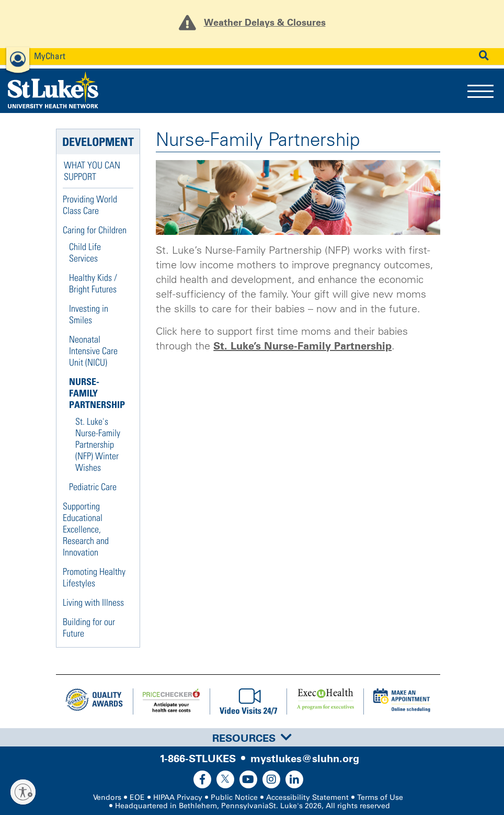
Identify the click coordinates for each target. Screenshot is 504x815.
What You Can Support (92, 171)
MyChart (50, 56)
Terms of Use (380, 797)
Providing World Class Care (90, 205)
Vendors (107, 797)
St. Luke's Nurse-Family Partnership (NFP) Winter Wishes (98, 444)
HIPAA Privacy (178, 797)
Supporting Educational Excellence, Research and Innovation (86, 529)
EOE (137, 797)
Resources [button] (252, 738)
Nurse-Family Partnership (97, 393)
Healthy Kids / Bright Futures (93, 283)
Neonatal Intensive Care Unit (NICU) (93, 351)
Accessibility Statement (307, 797)
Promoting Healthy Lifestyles (94, 577)
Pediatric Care (93, 487)
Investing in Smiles (89, 314)
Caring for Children (95, 230)
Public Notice (234, 797)
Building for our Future (89, 627)
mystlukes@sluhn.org (305, 759)
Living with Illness (93, 602)
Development (98, 142)
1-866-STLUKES (198, 759)
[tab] (252, 737)
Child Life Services (85, 252)
